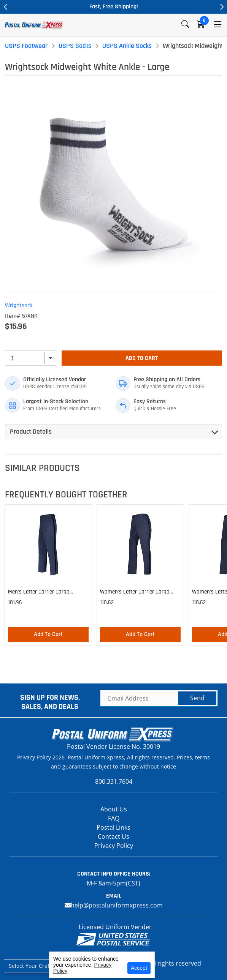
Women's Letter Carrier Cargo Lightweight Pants (135, 593)
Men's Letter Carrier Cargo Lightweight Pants (39, 593)
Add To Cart (142, 358)
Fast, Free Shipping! (114, 7)
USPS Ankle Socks (127, 46)
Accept (139, 968)
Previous (6, 7)
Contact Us (113, 836)
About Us (114, 809)
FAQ (114, 818)
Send (197, 698)
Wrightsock (19, 305)
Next (221, 7)
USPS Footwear (26, 46)
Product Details (31, 432)
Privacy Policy (114, 846)
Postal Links (113, 827)
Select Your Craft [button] (30, 966)
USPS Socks (75, 46)
